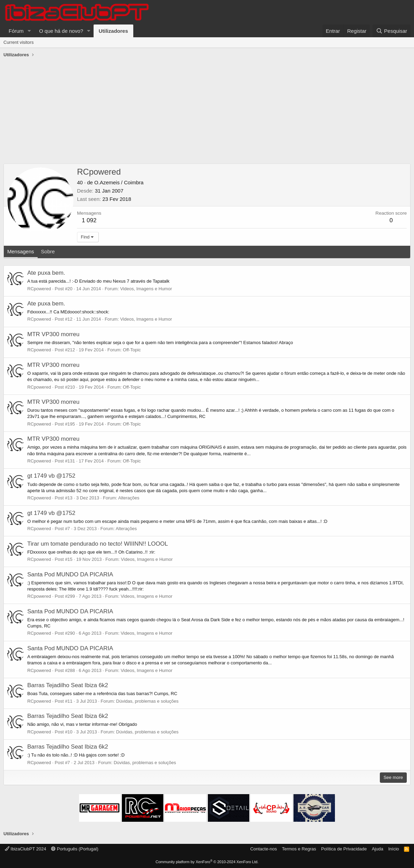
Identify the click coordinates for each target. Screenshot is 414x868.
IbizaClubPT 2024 (26, 849)
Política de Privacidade (344, 849)
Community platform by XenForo (207, 862)
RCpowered (39, 289)
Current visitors (18, 42)
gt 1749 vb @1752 (51, 476)
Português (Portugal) (75, 849)
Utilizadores (113, 31)
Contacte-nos (264, 849)
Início (393, 849)
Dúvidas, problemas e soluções (147, 701)
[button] (29, 31)
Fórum (16, 31)
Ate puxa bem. (46, 273)
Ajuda (378, 849)
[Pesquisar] (392, 31)
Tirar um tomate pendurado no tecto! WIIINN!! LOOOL (98, 544)
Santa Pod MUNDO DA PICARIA (70, 574)
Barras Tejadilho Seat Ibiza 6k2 (68, 685)
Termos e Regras (299, 849)
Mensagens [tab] (21, 251)
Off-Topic (132, 350)
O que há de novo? (61, 31)
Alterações (129, 498)
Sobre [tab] (48, 251)
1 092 (89, 220)
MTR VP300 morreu (53, 334)
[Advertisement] (207, 112)
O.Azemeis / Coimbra (119, 182)
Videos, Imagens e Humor (146, 289)
